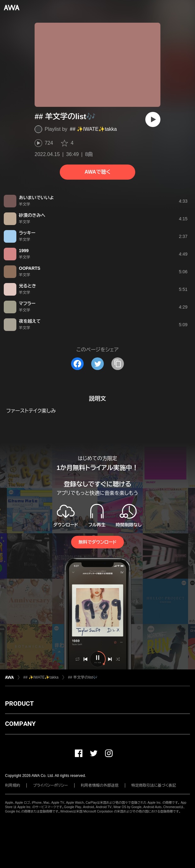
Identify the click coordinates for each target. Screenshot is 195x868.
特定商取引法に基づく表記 (154, 785)
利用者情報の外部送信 (100, 785)
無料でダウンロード (97, 542)
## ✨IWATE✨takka (93, 129)
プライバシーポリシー (50, 785)
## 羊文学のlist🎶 (83, 677)
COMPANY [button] (20, 724)
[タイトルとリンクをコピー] (118, 364)
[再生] (153, 119)
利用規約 (13, 785)
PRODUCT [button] (19, 703)
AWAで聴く (97, 172)
